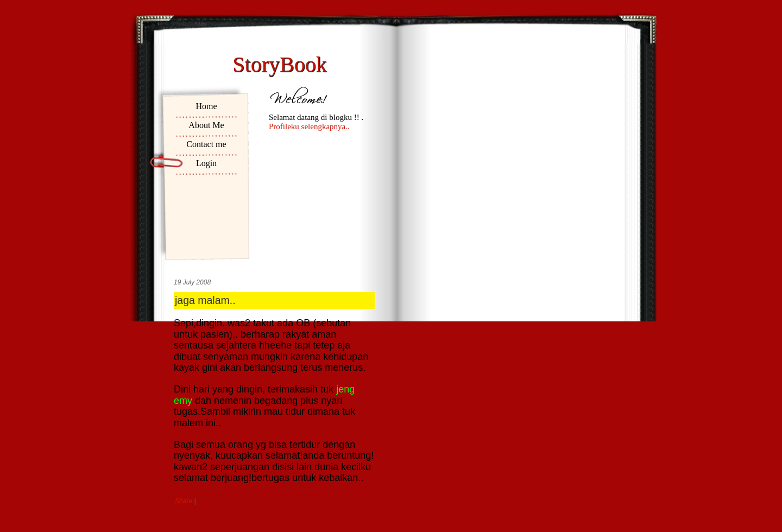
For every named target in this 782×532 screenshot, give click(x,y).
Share (184, 501)
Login (206, 163)
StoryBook (279, 64)
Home (206, 106)
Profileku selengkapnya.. (309, 126)
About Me (206, 125)
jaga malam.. (205, 300)
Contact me (206, 144)
